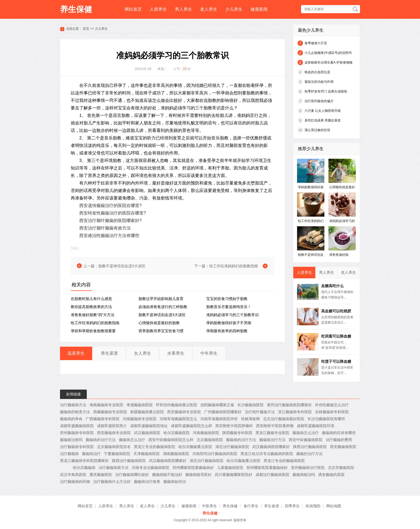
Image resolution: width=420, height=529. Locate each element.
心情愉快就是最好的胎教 (159, 323)
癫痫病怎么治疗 (306, 433)
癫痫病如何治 (175, 482)
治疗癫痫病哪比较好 (132, 475)
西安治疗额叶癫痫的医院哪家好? (110, 221)
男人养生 (183, 9)
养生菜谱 (109, 353)
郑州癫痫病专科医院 (77, 433)
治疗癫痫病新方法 (114, 468)
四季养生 (292, 506)
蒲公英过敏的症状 (317, 130)
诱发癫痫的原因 (331, 475)
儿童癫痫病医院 (230, 468)
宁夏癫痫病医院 (117, 454)
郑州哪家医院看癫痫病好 (193, 468)
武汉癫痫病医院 (147, 433)
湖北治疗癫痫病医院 (232, 447)
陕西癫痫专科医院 (237, 433)
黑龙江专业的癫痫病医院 (155, 447)
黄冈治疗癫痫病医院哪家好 (289, 405)
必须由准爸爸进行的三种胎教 (163, 307)
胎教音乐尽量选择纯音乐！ (229, 307)
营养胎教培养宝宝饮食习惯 (161, 331)
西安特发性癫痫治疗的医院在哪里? (113, 213)
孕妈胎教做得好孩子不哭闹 (229, 323)
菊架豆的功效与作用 (319, 82)
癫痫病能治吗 (304, 475)
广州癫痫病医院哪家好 (223, 412)
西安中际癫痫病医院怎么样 (171, 440)
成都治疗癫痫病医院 (272, 475)
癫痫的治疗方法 (309, 454)
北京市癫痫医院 (341, 468)
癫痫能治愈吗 (71, 440)
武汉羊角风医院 (73, 475)
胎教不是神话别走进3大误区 (122, 266)
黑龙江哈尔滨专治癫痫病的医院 (267, 454)
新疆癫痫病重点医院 (147, 412)
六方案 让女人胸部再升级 (323, 111)
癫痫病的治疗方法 (101, 440)
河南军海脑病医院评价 (219, 419)
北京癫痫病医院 (210, 440)
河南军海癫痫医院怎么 (178, 419)
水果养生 (176, 353)
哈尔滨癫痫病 (84, 468)
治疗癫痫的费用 (339, 440)
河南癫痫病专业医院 (140, 419)
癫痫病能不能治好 (167, 475)
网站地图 (334, 506)
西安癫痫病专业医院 (184, 412)
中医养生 (209, 506)
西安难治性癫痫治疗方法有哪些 (109, 236)
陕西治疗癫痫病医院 (310, 447)
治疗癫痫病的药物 (75, 482)
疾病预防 (313, 506)
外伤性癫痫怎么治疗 (332, 405)
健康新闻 (259, 9)
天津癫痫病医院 (147, 454)
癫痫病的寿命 (71, 419)
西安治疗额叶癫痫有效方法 (105, 228)
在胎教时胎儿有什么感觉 (91, 299)
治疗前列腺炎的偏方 (319, 101)
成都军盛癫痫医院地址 (149, 426)
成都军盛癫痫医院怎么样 (192, 426)
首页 (86, 29)
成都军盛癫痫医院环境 (316, 426)
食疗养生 (251, 506)
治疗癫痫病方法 (73, 405)
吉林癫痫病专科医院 (332, 412)
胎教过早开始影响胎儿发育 (161, 299)
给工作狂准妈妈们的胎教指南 (234, 266)
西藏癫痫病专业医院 (110, 412)
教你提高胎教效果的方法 (91, 307)
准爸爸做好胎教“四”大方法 (93, 315)
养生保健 (76, 9)
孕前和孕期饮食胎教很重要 (93, 331)
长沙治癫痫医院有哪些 (326, 419)
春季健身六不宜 (316, 43)
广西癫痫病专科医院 (103, 419)
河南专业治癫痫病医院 (151, 468)
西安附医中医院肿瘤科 (234, 426)
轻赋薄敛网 (250, 419)
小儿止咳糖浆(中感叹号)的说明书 (328, 53)
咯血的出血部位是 (317, 72)
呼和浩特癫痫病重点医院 (177, 405)
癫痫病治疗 (91, 454)
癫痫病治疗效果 (147, 482)
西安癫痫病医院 (343, 447)
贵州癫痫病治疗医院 (308, 468)
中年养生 (209, 353)
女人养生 (142, 353)
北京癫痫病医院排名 (114, 447)
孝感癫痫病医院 (140, 405)
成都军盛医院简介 (112, 426)
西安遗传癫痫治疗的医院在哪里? (110, 206)
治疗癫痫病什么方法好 (112, 482)
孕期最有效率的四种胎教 (227, 331)
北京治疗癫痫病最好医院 (284, 419)
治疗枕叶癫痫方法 (260, 412)
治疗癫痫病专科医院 (77, 447)
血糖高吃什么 (332, 286)
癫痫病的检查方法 (75, 412)
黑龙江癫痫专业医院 (272, 433)
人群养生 (158, 9)
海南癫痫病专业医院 (106, 405)
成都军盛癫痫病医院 (77, 426)
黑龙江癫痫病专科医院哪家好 (84, 461)
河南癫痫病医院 (206, 433)
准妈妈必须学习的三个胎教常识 (232, 315)
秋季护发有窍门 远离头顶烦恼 (326, 91)
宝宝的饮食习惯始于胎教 (227, 299)
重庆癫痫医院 (101, 475)
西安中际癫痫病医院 (306, 440)
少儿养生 (234, 9)
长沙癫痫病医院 (250, 405)
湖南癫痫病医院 (176, 454)
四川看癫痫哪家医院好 (234, 475)
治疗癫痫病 (69, 454)
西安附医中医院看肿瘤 (275, 426)
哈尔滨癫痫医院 (177, 433)
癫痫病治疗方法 (272, 440)
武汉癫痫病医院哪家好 (271, 447)
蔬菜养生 (76, 353)
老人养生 (209, 9)
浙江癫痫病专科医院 (295, 412)
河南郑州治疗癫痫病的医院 (215, 454)
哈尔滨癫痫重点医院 (195, 447)
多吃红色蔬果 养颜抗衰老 (323, 120)
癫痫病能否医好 (198, 475)
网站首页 (133, 9)
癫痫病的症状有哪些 (339, 433)
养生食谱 (272, 506)
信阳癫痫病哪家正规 (217, 405)
